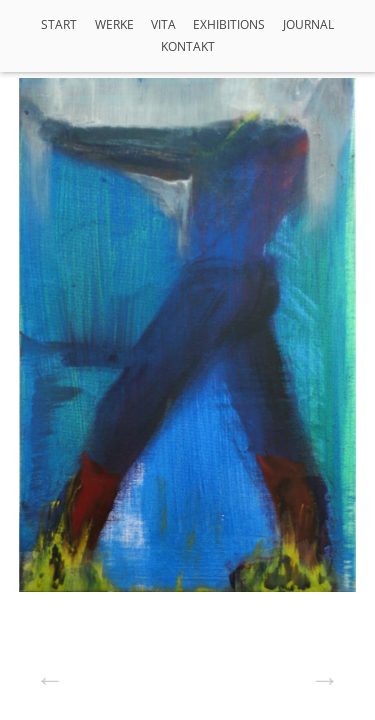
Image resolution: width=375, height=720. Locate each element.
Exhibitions (229, 24)
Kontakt (188, 46)
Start (59, 24)
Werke (114, 24)
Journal (308, 24)
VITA (163, 24)
